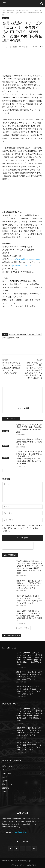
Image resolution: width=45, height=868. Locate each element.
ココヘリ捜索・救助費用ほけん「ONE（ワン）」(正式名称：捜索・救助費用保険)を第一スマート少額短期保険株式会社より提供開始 (29, 616)
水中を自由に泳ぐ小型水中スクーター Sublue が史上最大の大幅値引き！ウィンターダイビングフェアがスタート (12, 368)
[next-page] (8, 471)
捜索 (39, 334)
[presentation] (18, 546)
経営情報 (11, 10)
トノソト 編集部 (12, 47)
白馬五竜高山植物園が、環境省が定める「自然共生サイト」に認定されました (29, 442)
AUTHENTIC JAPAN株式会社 (18, 334)
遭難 (17, 338)
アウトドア (32, 334)
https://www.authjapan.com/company (26, 259)
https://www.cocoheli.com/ (21, 266)
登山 (5, 338)
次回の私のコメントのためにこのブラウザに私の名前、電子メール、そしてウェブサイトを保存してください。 (22, 528)
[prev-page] (4, 471)
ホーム (5, 10)
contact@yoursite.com (20, 832)
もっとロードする (23, 628)
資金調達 (11, 338)
